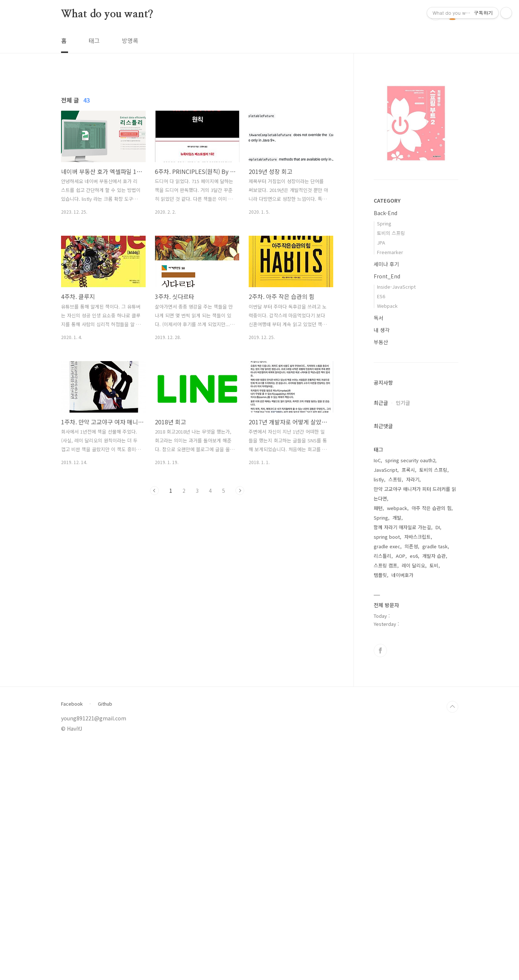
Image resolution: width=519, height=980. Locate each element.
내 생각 (382, 330)
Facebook (72, 938)
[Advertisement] (197, 140)
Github (105, 938)
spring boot (387, 771)
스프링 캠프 (385, 800)
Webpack (387, 306)
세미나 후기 (386, 264)
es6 (414, 790)
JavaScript (385, 704)
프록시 (408, 704)
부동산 (381, 342)
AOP (401, 790)
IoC (377, 694)
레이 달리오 (413, 800)
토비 (434, 800)
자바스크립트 (417, 771)
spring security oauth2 (410, 694)
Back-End (385, 213)
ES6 (381, 296)
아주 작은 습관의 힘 (431, 742)
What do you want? (107, 14)
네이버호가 (402, 809)
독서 (378, 318)
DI (438, 761)
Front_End (387, 276)
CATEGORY (387, 200)
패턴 (378, 742)
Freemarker (390, 252)
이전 (154, 594)
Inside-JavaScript (396, 287)
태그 (94, 40)
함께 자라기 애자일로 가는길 (402, 761)
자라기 (413, 714)
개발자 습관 (434, 790)
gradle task (435, 781)
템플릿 (380, 809)
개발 (397, 752)
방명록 (130, 40)
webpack (397, 742)
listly (379, 714)
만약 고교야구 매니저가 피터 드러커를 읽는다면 (415, 728)
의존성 (411, 781)
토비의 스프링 (391, 233)
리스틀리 (383, 790)
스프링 (395, 714)
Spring (384, 223)
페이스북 (380, 885)
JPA (381, 243)
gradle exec (387, 781)
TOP (452, 941)
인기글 (403, 403)
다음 (240, 594)
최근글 (381, 403)
